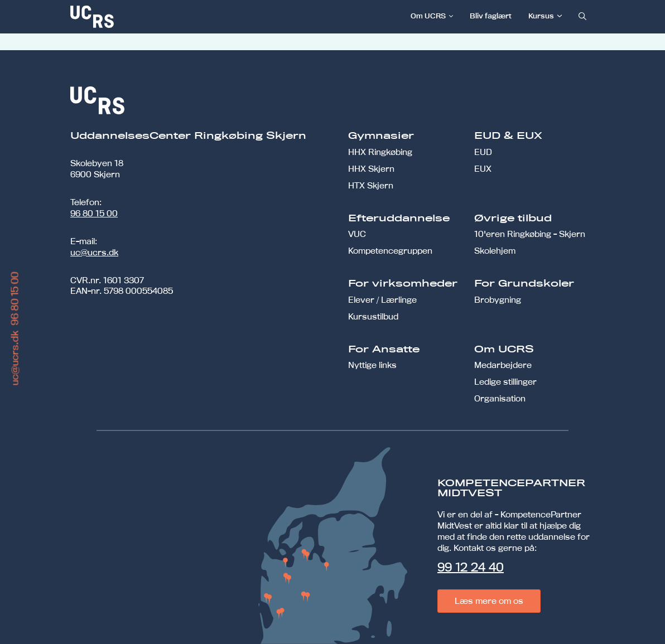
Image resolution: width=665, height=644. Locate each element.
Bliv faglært (491, 16)
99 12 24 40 (471, 567)
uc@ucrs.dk (94, 252)
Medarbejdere (503, 365)
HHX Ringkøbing (380, 152)
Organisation (500, 398)
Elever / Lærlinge (382, 300)
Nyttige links (372, 365)
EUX (483, 169)
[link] (129, 17)
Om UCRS (428, 16)
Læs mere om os (489, 601)
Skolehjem (495, 251)
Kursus (541, 16)
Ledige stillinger (505, 382)
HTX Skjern (371, 185)
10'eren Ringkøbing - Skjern (530, 234)
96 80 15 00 (94, 213)
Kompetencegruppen (390, 251)
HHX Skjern (371, 169)
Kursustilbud (373, 316)
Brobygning (498, 300)
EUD (483, 152)
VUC (357, 234)
